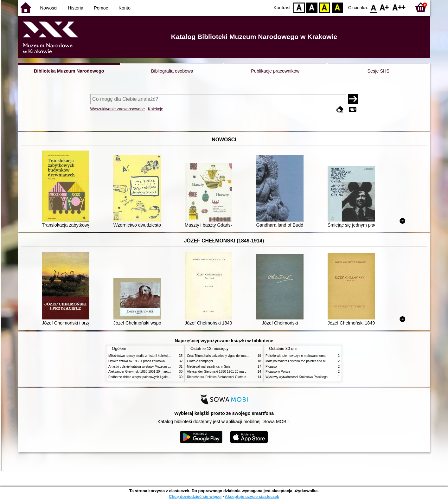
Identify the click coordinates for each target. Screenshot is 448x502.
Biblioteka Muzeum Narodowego (69, 71)
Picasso (271, 367)
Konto (125, 8)
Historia (76, 8)
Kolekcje (156, 109)
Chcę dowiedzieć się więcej (195, 496)
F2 (399, 7)
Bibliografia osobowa (172, 71)
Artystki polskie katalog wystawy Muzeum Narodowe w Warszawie (155, 367)
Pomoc (101, 8)
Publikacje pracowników (275, 71)
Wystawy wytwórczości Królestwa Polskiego (297, 377)
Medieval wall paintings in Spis (209, 367)
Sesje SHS (378, 71)
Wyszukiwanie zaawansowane (118, 109)
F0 (373, 7)
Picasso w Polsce (278, 372)
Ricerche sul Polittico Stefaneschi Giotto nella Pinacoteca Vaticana (234, 377)
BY (337, 7)
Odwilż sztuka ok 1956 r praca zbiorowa (137, 361)
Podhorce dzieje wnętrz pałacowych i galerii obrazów (146, 377)
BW (312, 7)
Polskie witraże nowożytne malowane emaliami (299, 356)
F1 (384, 7)
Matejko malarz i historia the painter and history (299, 361)
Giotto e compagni (200, 361)
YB (325, 7)
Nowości (49, 8)
